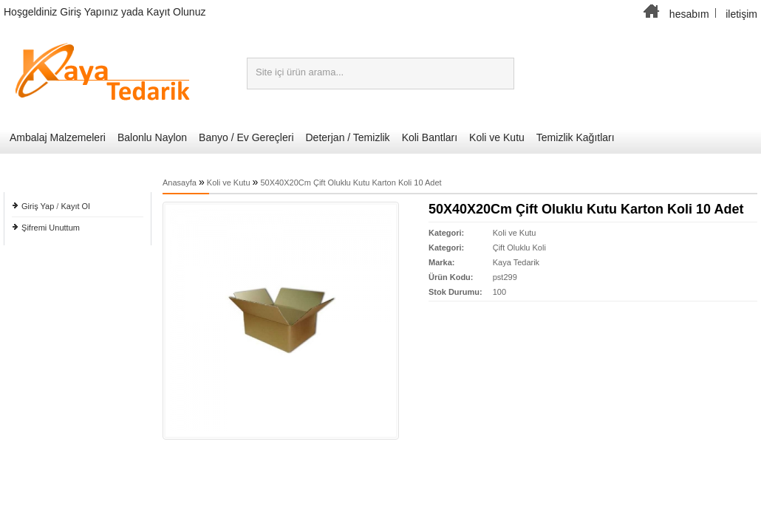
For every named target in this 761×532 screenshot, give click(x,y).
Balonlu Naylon (152, 137)
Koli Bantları (430, 137)
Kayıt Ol (75, 206)
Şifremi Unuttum (51, 228)
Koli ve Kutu (497, 137)
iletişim (741, 14)
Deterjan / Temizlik (348, 137)
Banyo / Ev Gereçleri (246, 137)
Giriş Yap (38, 206)
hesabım (689, 14)
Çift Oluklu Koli (519, 248)
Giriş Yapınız (89, 12)
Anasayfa (180, 183)
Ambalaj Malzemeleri (58, 137)
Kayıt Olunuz (176, 12)
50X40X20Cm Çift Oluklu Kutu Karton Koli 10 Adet (351, 183)
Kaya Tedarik (516, 262)
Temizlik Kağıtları (576, 137)
